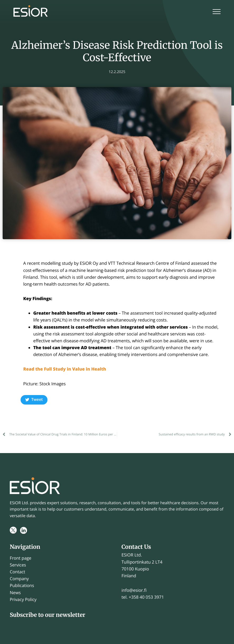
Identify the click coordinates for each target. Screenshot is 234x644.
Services (18, 565)
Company (19, 579)
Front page (21, 558)
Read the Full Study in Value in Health (65, 369)
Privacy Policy (23, 599)
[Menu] (217, 12)
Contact (17, 572)
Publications (22, 585)
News (15, 593)
